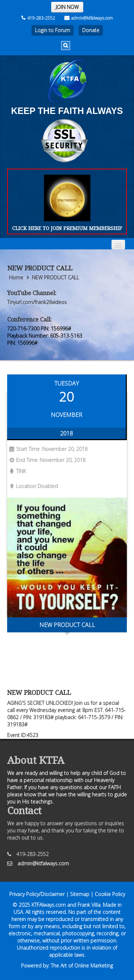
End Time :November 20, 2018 (46, 460)
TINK (17, 471)
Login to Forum (53, 30)
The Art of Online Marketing (82, 966)
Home (16, 277)
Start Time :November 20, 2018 (47, 449)
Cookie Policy (110, 894)
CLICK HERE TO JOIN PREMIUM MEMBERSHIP (67, 228)
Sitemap (80, 894)
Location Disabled (33, 486)
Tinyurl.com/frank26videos (37, 302)
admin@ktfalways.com (89, 18)
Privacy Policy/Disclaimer (37, 894)
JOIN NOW (67, 7)
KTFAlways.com (49, 905)
